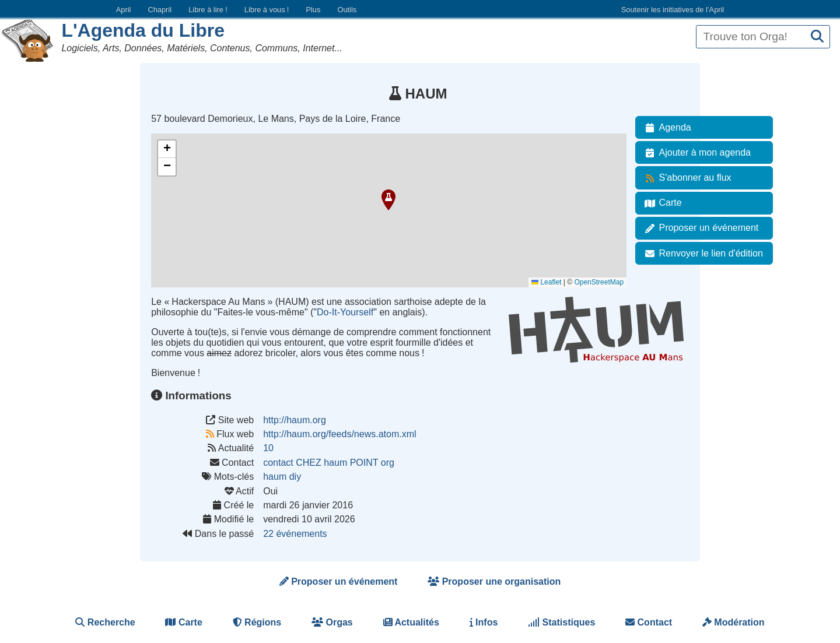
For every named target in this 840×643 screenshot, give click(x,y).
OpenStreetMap (599, 282)
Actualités (411, 622)
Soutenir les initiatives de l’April (673, 10)
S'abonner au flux (686, 178)
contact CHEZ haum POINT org (329, 463)
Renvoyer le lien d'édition (702, 254)
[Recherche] (817, 37)
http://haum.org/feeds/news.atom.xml (339, 434)
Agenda (666, 128)
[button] (388, 200)
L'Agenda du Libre (143, 30)
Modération (734, 622)
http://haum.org (295, 420)
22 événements (295, 534)
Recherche (105, 622)
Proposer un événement (700, 228)
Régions (257, 622)
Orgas (332, 622)
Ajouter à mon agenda (696, 153)
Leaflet (546, 282)
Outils (347, 10)
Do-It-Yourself (345, 312)
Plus (313, 10)
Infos (484, 622)
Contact (649, 622)
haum (275, 477)
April (124, 10)
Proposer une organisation (494, 581)
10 (268, 448)
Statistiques (561, 622)
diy (295, 477)
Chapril (160, 10)
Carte (661, 203)
